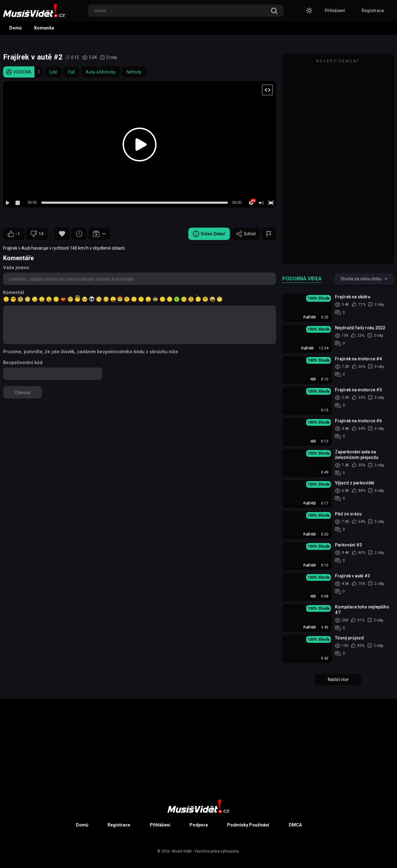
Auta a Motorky (101, 72)
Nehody (134, 72)
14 (37, 234)
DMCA (295, 825)
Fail (71, 72)
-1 (14, 234)
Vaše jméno (16, 268)
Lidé (53, 72)
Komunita (44, 28)
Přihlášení (335, 11)
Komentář (14, 292)
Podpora (199, 825)
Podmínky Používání (248, 825)
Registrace (373, 11)
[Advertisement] (338, 162)
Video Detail (209, 234)
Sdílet (246, 234)
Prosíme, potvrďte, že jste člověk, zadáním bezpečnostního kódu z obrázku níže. (91, 352)
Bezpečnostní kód (23, 363)
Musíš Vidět (182, 851)
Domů (16, 28)
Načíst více (338, 679)
